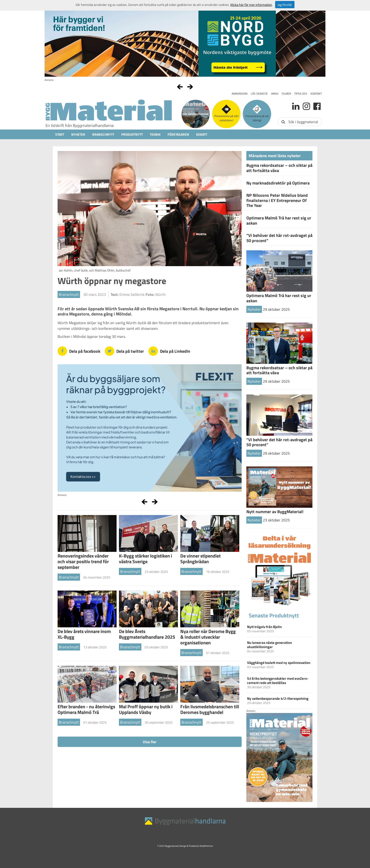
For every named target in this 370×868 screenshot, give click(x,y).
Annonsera (240, 94)
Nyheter (78, 134)
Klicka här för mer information (251, 5)
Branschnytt (103, 134)
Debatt (202, 134)
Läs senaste (259, 94)
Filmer (286, 94)
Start (60, 134)
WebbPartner (206, 846)
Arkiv (275, 94)
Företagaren (178, 134)
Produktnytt (132, 134)
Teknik (155, 134)
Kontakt (316, 94)
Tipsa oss (301, 94)
